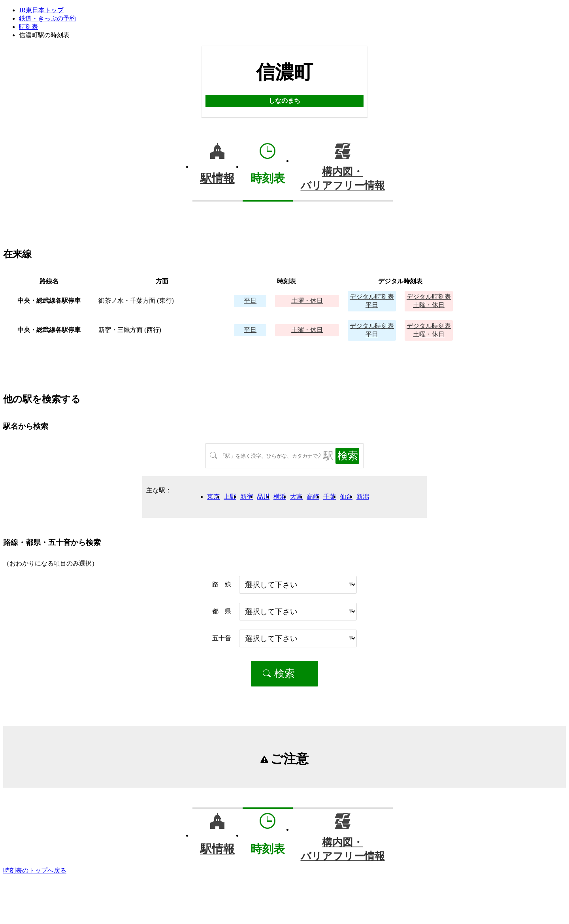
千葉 (330, 497)
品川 (263, 497)
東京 (213, 497)
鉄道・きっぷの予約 (47, 18)
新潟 (363, 497)
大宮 (296, 497)
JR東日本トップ (41, 10)
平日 (250, 301)
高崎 (313, 497)
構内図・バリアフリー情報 (343, 179)
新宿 (247, 497)
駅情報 (218, 178)
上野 (230, 497)
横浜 (280, 497)
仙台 (346, 497)
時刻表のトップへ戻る (35, 870)
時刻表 (28, 27)
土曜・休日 (307, 301)
